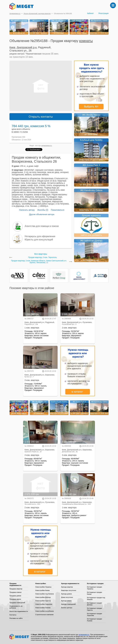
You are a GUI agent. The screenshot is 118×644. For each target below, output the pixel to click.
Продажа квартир (16, 589)
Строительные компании (44, 615)
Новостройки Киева (42, 590)
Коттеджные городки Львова (94, 620)
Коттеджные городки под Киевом (96, 598)
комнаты (86, 41)
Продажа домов (15, 596)
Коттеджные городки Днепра (94, 604)
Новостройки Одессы (43, 601)
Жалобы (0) (43, 210)
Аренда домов (66, 594)
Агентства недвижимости (19, 611)
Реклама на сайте (16, 618)
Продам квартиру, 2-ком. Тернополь (43, 257)
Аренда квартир (67, 587)
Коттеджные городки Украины (94, 588)
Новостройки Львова (43, 608)
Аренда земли (66, 601)
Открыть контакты (41, 117)
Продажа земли (15, 599)
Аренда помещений (68, 604)
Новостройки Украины (43, 587)
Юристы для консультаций (39, 240)
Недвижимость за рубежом (16, 607)
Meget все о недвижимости (19, 637)
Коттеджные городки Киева (94, 593)
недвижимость (47, 146)
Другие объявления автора (42, 214)
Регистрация (104, 13)
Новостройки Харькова (44, 604)
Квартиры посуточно (69, 590)
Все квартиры (41, 254)
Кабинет (90, 13)
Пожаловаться (58, 210)
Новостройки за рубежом (45, 611)
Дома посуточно (67, 597)
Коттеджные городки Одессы (94, 609)
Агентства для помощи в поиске (42, 226)
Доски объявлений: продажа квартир (37, 14)
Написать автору (27, 210)
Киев (12, 47)
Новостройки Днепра (43, 597)
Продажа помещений (17, 603)
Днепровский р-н (27, 47)
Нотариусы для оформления (40, 236)
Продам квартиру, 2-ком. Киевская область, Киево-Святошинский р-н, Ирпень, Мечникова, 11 (39, 262)
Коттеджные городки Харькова (94, 614)
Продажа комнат (16, 592)
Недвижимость (15, 14)
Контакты (13, 615)
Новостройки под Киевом (45, 594)
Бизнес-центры (67, 608)
